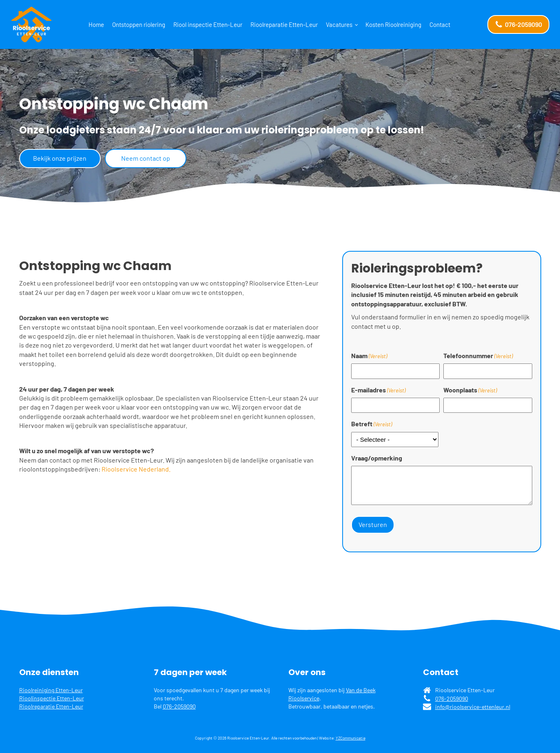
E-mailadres (378, 390)
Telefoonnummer (478, 356)
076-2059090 (179, 706)
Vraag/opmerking (377, 458)
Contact (440, 24)
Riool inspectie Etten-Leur (208, 24)
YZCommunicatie (351, 738)
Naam (369, 356)
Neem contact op (146, 158)
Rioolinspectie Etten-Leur (52, 698)
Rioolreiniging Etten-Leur (51, 690)
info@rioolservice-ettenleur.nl (473, 706)
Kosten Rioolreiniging (393, 24)
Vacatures (339, 24)
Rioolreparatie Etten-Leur (284, 24)
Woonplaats (470, 390)
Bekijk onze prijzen (60, 158)
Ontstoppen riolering (139, 24)
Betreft (372, 424)
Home (96, 24)
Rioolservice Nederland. (136, 469)
